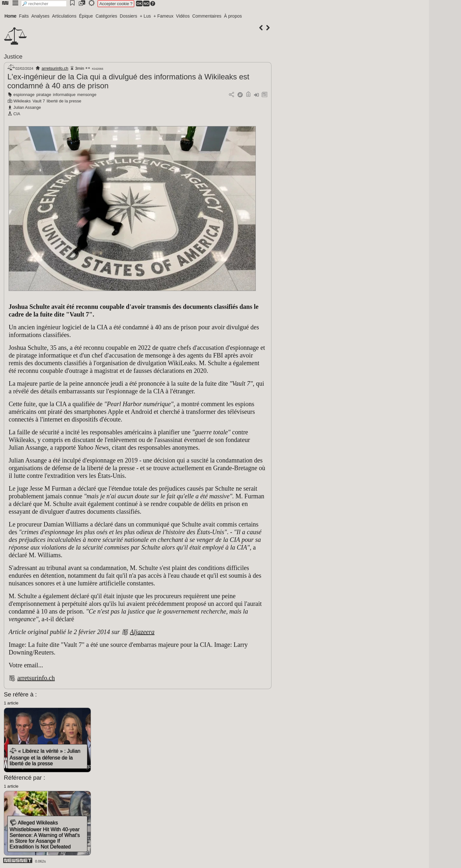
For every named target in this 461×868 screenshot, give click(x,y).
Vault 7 (39, 101)
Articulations (64, 16)
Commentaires (207, 16)
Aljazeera (142, 632)
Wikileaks (22, 101)
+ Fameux (163, 16)
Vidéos (183, 16)
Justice (13, 56)
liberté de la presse (64, 101)
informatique (64, 95)
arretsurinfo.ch (55, 68)
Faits (24, 16)
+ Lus (146, 16)
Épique (86, 16)
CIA (17, 114)
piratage (44, 95)
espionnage (24, 95)
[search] (44, 4)
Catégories (106, 16)
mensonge (87, 95)
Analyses (40, 16)
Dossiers (128, 16)
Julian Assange (27, 107)
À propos (233, 16)
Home (10, 16)
